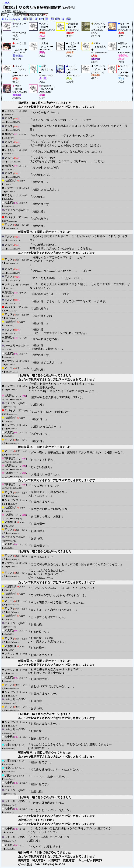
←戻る (6, 3)
